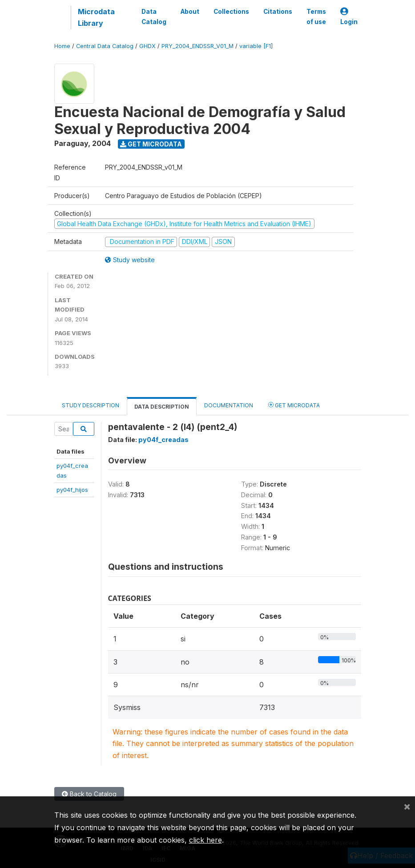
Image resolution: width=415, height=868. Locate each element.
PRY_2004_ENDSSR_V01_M (197, 46)
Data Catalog (154, 16)
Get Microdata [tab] (294, 405)
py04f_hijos (72, 490)
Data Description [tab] (162, 407)
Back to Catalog (89, 794)
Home (62, 46)
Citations (278, 12)
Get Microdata (151, 144)
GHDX (147, 46)
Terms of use (316, 16)
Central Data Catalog (105, 46)
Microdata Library (96, 17)
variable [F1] (256, 46)
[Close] (407, 806)
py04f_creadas (163, 440)
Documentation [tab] (229, 405)
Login (349, 17)
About (190, 12)
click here (205, 840)
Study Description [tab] (91, 405)
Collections (231, 12)
